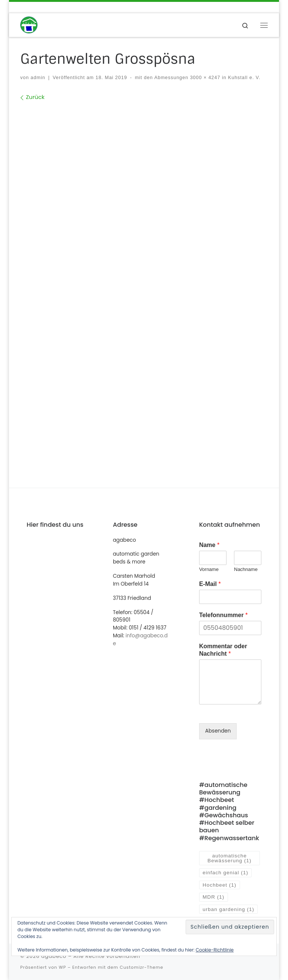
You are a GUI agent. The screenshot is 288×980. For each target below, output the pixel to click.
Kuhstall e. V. (244, 78)
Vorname (209, 569)
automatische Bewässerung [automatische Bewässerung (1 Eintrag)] (229, 858)
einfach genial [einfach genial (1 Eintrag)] (225, 873)
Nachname (246, 569)
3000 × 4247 (204, 78)
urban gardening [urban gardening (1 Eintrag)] (228, 909)
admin (38, 78)
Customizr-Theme (141, 967)
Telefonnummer (223, 615)
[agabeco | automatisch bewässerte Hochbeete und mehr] (29, 25)
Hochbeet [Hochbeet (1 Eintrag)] (219, 885)
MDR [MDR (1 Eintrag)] (213, 897)
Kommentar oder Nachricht (223, 650)
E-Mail (210, 584)
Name (209, 545)
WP (62, 967)
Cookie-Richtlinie (215, 950)
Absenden (218, 731)
